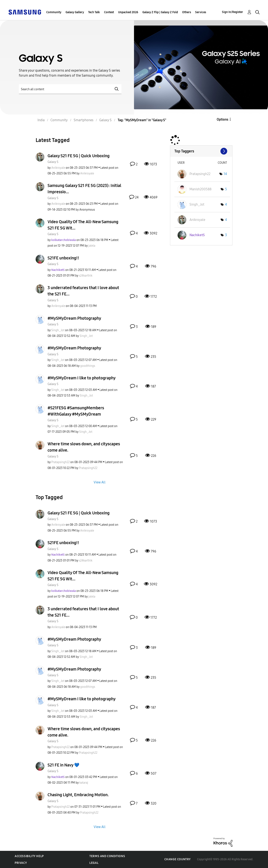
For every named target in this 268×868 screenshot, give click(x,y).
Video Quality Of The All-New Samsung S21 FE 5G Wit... (83, 225)
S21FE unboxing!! (63, 258)
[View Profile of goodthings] (88, 366)
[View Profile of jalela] (92, 246)
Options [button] (222, 119)
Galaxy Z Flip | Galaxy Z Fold (160, 12)
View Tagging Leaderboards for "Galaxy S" (201, 151)
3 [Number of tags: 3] (226, 235)
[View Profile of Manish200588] (200, 189)
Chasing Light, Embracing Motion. (78, 795)
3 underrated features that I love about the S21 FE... (83, 291)
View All (100, 482)
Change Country (178, 859)
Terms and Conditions (107, 856)
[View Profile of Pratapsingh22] (61, 462)
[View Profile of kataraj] (84, 783)
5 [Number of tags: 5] (226, 189)
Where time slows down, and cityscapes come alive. (84, 447)
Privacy (21, 863)
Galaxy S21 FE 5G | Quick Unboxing (79, 156)
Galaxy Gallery (75, 12)
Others (187, 12)
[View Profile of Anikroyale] (58, 168)
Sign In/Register (233, 12)
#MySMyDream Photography (74, 318)
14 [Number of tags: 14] (225, 174)
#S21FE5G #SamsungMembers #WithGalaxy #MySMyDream (76, 411)
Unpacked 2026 (128, 12)
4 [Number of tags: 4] (226, 204)
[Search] (70, 89)
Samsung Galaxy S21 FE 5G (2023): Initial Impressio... (84, 189)
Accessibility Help (29, 856)
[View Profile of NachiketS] (58, 270)
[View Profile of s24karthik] (86, 276)
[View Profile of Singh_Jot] (58, 330)
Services (201, 12)
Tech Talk (94, 12)
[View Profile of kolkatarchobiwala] (64, 240)
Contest (109, 12)
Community (54, 12)
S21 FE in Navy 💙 (63, 765)
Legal (94, 863)
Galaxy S (53, 162)
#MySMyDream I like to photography (82, 378)
